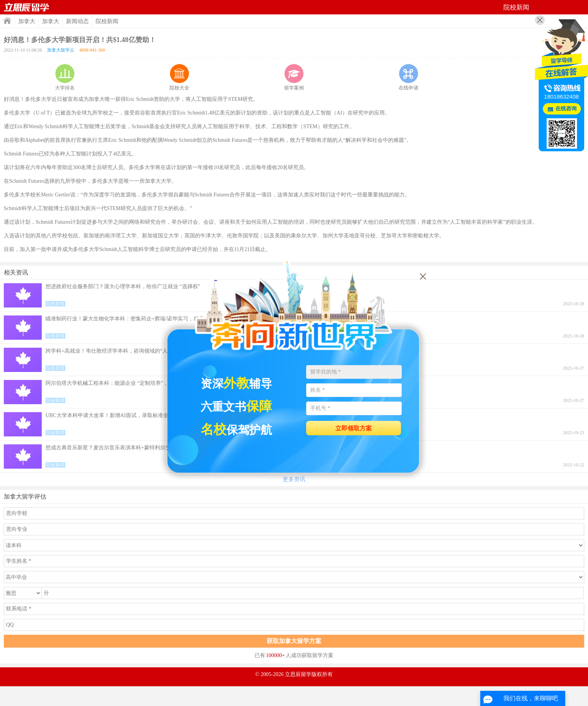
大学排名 (65, 77)
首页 (27, 7)
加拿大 (27, 21)
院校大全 (179, 77)
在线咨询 (566, 109)
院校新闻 (107, 21)
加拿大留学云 (61, 50)
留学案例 (294, 77)
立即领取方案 (354, 428)
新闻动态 (77, 21)
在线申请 (409, 77)
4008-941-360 (92, 50)
